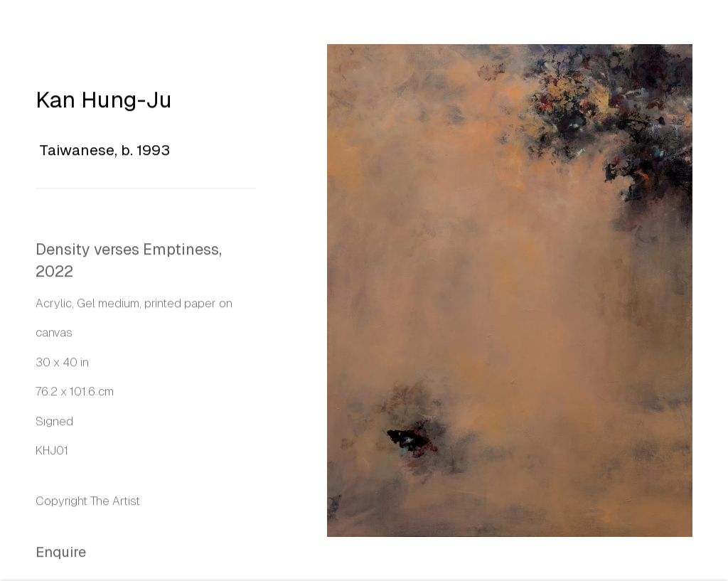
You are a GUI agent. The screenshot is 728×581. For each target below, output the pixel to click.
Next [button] (714, 291)
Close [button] (696, 32)
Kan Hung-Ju (104, 102)
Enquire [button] (61, 555)
